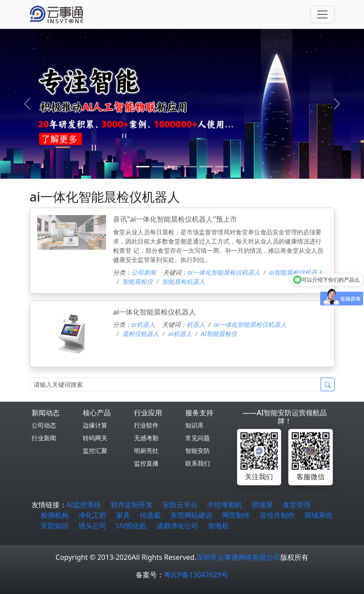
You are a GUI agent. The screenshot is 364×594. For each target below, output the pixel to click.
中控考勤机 (225, 505)
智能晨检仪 (138, 281)
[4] (206, 167)
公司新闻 (144, 272)
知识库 (194, 425)
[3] (190, 167)
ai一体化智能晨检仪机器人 (224, 272)
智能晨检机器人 (184, 281)
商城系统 (318, 515)
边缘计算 (95, 425)
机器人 (196, 324)
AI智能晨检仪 (219, 334)
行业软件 (146, 425)
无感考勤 (146, 438)
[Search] (175, 384)
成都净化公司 (177, 526)
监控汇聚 (95, 451)
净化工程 (92, 515)
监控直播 (146, 463)
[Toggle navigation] (322, 14)
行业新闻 (44, 438)
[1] (159, 167)
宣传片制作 (277, 515)
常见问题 (198, 438)
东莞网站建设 (191, 515)
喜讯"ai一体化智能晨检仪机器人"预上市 (175, 219)
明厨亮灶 (146, 451)
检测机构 (55, 515)
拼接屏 (262, 505)
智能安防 (198, 451)
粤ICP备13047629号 (196, 575)
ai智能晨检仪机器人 (297, 272)
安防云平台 (180, 505)
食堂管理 (297, 505)
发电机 (219, 526)
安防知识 (55, 526)
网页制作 (236, 515)
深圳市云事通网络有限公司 (238, 557)
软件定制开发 (132, 505)
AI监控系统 (84, 505)
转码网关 (95, 438)
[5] (222, 167)
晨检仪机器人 (141, 334)
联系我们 (198, 463)
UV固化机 (131, 526)
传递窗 (150, 515)
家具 (123, 515)
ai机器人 (143, 324)
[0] (143, 167)
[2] (174, 167)
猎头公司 (92, 526)
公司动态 (44, 425)
